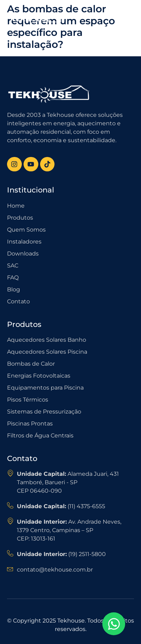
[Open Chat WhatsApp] (114, 624)
